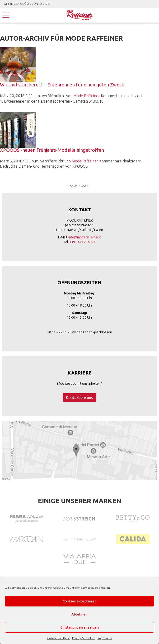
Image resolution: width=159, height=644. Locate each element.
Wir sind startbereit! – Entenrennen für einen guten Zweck (62, 85)
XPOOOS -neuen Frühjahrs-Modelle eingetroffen (52, 150)
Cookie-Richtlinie (58, 638)
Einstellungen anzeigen (79, 627)
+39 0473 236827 (82, 242)
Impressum (105, 638)
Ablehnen (79, 614)
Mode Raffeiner (87, 96)
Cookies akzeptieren (80, 601)
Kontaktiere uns (79, 398)
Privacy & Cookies (84, 638)
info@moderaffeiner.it (85, 237)
